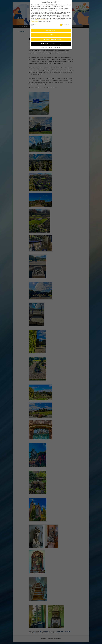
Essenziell (35, 24)
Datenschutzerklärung (41, 19)
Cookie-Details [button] (44, 47)
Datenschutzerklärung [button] (52, 47)
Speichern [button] (51, 34)
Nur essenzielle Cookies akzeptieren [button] (51, 39)
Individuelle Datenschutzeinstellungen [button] (51, 43)
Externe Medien (65, 24)
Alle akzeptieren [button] (51, 30)
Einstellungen (34, 20)
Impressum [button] (59, 47)
